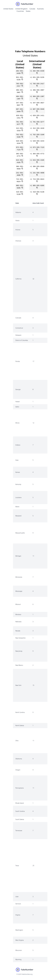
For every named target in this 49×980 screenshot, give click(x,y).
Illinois (17, 423)
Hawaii (17, 402)
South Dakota (20, 819)
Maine (17, 507)
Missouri (18, 604)
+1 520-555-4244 (37, 141)
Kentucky (18, 484)
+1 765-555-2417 (37, 84)
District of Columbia (22, 340)
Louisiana (18, 497)
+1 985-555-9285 (37, 186)
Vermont (18, 904)
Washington (19, 930)
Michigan (18, 556)
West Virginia (19, 940)
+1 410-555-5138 (37, 192)
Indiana (18, 445)
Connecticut (19, 328)
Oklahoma (19, 759)
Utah (17, 897)
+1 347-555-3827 (37, 103)
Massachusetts (20, 533)
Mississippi (19, 591)
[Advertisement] (24, 29)
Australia (40, 9)
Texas (17, 866)
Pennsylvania (19, 788)
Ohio (17, 741)
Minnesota (19, 577)
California (18, 279)
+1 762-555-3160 (37, 135)
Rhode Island (20, 803)
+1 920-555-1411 (37, 116)
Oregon (18, 770)
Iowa (17, 460)
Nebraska (18, 622)
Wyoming (18, 959)
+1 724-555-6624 (37, 179)
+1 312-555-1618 (37, 128)
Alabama (18, 212)
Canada (32, 9)
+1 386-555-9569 (37, 167)
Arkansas (18, 241)
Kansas (18, 472)
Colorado (18, 318)
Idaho (17, 407)
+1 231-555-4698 (37, 173)
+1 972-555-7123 (37, 147)
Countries (20, 11)
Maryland (18, 516)
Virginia (18, 915)
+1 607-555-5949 (37, 109)
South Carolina (20, 811)
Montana (18, 614)
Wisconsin (19, 950)
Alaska (17, 221)
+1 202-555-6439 (37, 71)
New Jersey (19, 651)
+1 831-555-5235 (37, 77)
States (28, 11)
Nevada (18, 631)
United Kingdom (21, 9)
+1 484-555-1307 (37, 96)
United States (8, 9)
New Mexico (19, 665)
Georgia (18, 389)
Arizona (18, 230)
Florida (18, 361)
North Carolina (20, 712)
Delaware (18, 335)
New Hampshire (20, 638)
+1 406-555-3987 (37, 90)
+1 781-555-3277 (37, 122)
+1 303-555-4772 (37, 154)
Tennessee (19, 831)
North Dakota (20, 725)
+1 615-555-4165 (37, 160)
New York (18, 685)
